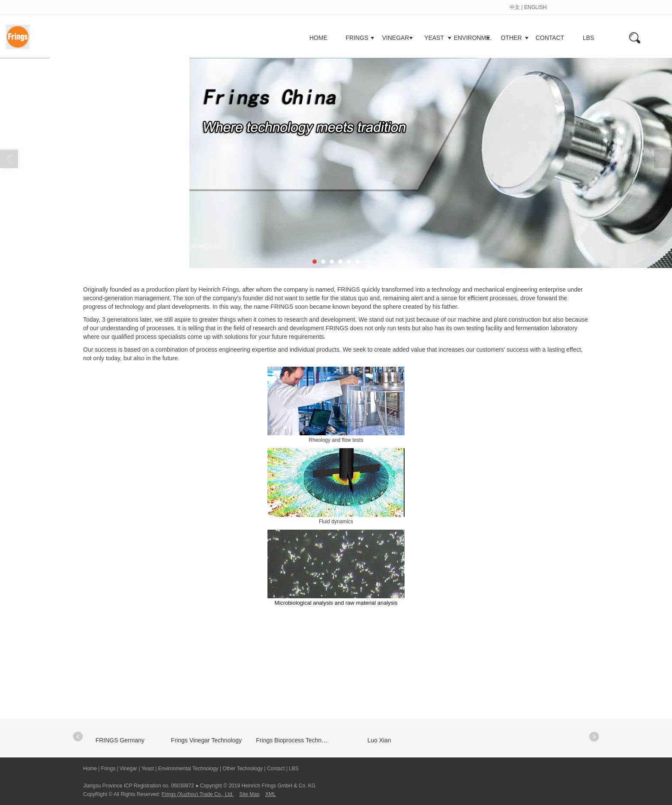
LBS (588, 38)
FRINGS (357, 38)
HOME (318, 38)
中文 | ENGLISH (528, 7)
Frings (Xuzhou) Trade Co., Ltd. (198, 794)
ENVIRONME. (473, 38)
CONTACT (550, 38)
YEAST (434, 38)
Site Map (249, 794)
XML (271, 794)
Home (123, 247)
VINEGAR (395, 38)
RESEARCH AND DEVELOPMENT (207, 247)
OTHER (511, 38)
